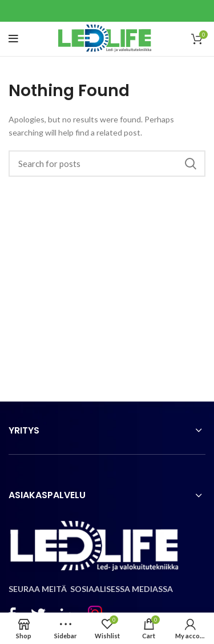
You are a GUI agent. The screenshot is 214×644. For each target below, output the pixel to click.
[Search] (107, 164)
